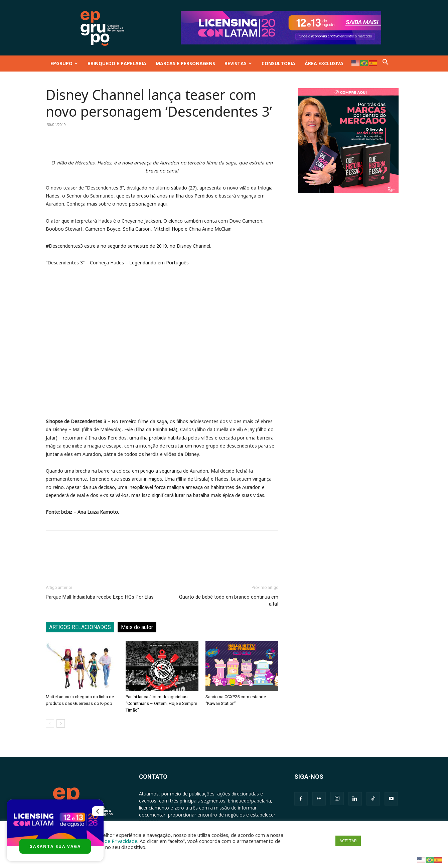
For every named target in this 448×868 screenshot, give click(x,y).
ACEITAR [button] (348, 841)
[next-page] (61, 723)
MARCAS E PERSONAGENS (185, 63)
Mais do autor (137, 627)
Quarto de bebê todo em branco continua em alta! (229, 600)
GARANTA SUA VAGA (55, 846)
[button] (386, 63)
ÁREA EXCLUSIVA (324, 63)
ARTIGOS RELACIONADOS (80, 627)
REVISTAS (238, 63)
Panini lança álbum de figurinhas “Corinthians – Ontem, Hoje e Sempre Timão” (161, 703)
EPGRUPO (64, 63)
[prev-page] (50, 723)
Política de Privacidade (112, 841)
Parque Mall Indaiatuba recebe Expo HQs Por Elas (100, 597)
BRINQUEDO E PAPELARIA (117, 63)
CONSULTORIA (278, 63)
